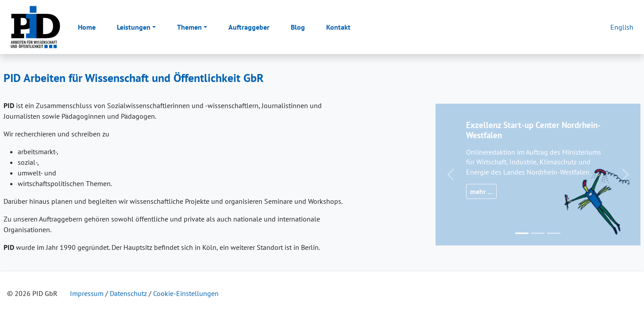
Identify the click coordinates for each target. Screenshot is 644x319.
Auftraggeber (249, 27)
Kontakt (338, 27)
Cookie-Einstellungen (186, 293)
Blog (298, 27)
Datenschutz (128, 293)
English (622, 27)
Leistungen (134, 27)
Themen (189, 27)
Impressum (87, 293)
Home (87, 27)
